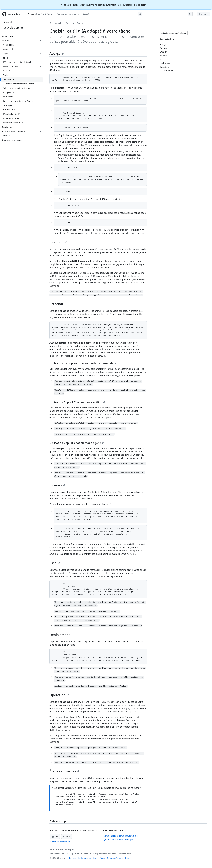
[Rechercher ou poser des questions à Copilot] (99, 14)
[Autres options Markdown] (190, 33)
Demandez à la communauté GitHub (120, 836)
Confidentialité (84, 858)
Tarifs (103, 858)
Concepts (70, 23)
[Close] (204, 4)
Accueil (8, 22)
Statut (96, 858)
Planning (58, 242)
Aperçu (57, 53)
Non (67, 836)
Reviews (57, 485)
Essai (55, 563)
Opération (59, 695)
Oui (55, 836)
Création (58, 304)
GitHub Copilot (13, 28)
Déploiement (61, 635)
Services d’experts (115, 858)
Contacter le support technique (118, 840)
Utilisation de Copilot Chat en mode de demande (83, 363)
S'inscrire (203, 14)
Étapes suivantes (64, 771)
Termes (72, 858)
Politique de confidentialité (60, 841)
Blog (127, 858)
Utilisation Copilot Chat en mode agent (77, 443)
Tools (79, 23)
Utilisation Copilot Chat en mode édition (77, 402)
